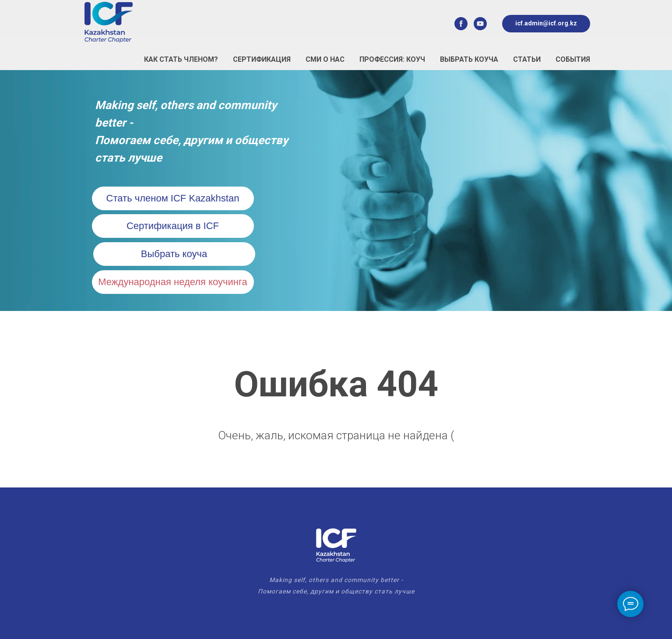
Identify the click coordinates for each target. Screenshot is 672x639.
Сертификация (262, 59)
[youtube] (480, 24)
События (573, 59)
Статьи (527, 59)
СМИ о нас (325, 59)
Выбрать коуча (469, 59)
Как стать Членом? (181, 59)
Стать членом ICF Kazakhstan (173, 198)
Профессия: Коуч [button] (392, 59)
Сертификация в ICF (173, 226)
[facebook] (461, 24)
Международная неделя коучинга (172, 282)
